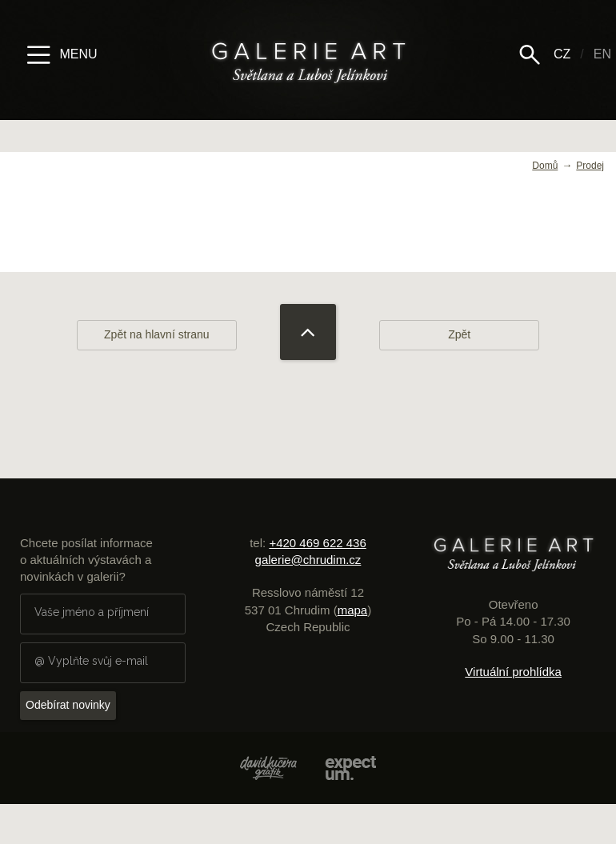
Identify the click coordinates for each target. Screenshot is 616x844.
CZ (562, 54)
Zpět (459, 334)
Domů (545, 166)
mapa (353, 610)
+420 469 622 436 (317, 543)
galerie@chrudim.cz (308, 560)
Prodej (590, 166)
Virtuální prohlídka (513, 672)
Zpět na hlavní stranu (157, 334)
